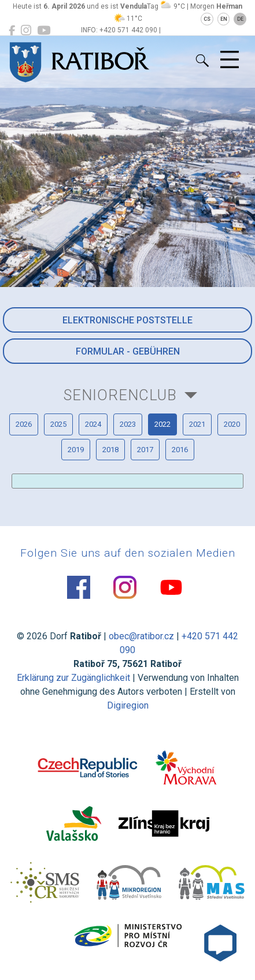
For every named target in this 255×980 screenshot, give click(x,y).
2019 (76, 450)
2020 (232, 424)
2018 (110, 450)
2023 (128, 424)
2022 (162, 424)
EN (224, 19)
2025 (58, 424)
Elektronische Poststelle (127, 320)
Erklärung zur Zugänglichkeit (73, 678)
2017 (145, 450)
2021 (197, 424)
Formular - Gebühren (128, 351)
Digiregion (128, 705)
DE (240, 19)
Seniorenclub (120, 395)
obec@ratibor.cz (141, 636)
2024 (93, 424)
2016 (180, 450)
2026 (24, 424)
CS (207, 19)
